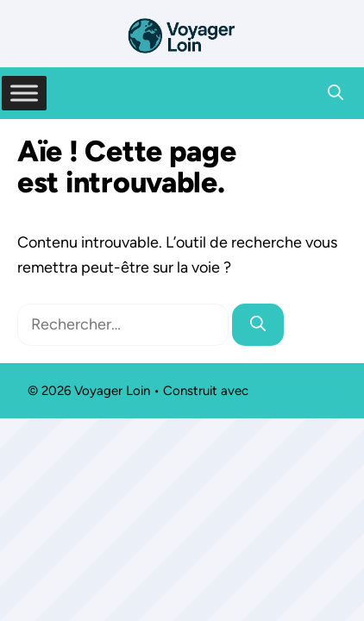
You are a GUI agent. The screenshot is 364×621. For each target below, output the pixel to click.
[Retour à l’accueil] (182, 34)
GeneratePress (294, 391)
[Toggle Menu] (24, 93)
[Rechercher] (258, 325)
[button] (336, 93)
